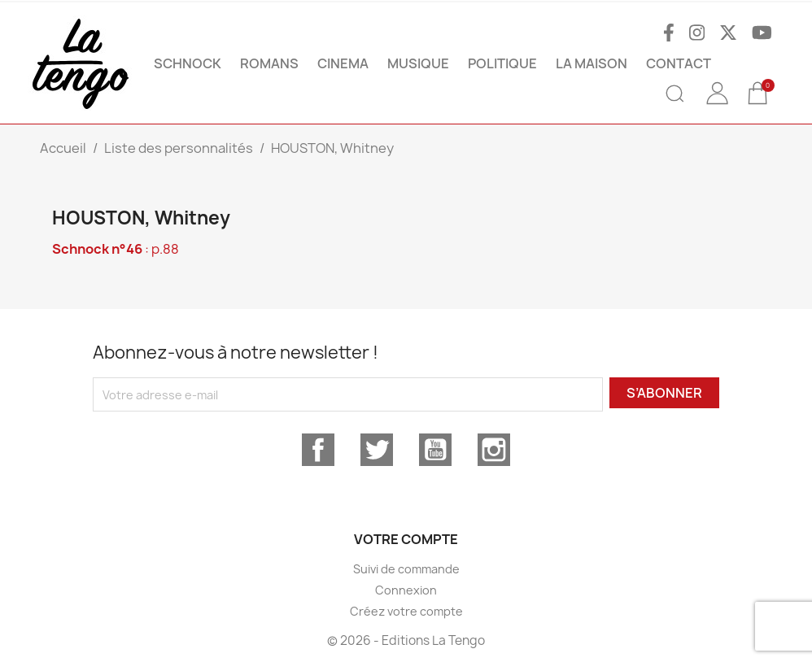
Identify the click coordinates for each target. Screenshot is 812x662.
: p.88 (116, 249)
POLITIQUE (502, 63)
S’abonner (664, 393)
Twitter (377, 450)
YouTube (435, 450)
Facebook (318, 450)
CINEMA (343, 63)
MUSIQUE (418, 63)
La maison (592, 63)
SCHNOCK (188, 63)
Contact (679, 63)
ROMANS (269, 63)
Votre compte (406, 539)
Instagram (494, 450)
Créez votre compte (406, 611)
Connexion (406, 590)
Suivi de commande (406, 569)
